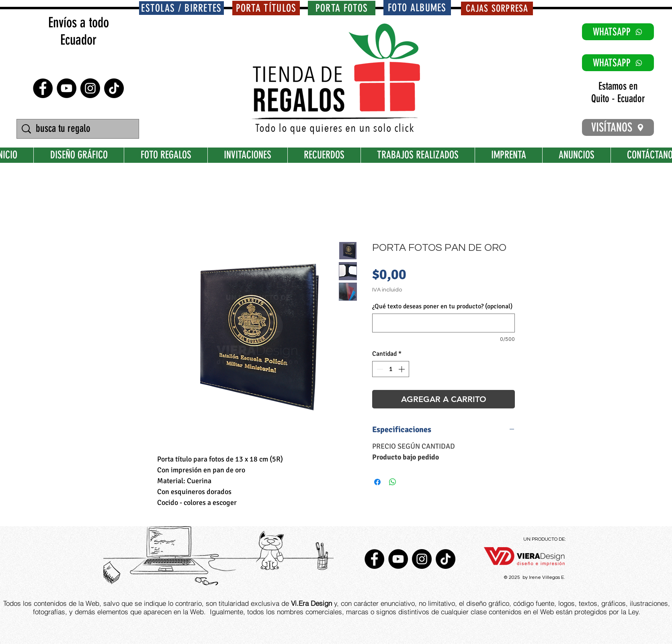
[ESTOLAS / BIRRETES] (181, 8)
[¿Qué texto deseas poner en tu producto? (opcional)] (444, 323)
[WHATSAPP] (618, 32)
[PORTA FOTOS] (342, 8)
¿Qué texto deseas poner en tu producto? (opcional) (442, 306)
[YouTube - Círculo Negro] (67, 88)
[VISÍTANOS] (618, 127)
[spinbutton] (391, 369)
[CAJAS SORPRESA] (497, 8)
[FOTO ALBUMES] (417, 8)
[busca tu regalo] (79, 129)
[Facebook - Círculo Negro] (43, 88)
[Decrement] (379, 369)
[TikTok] (114, 88)
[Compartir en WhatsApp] (393, 482)
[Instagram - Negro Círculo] (90, 88)
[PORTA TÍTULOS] (266, 8)
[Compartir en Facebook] (377, 482)
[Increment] (402, 369)
